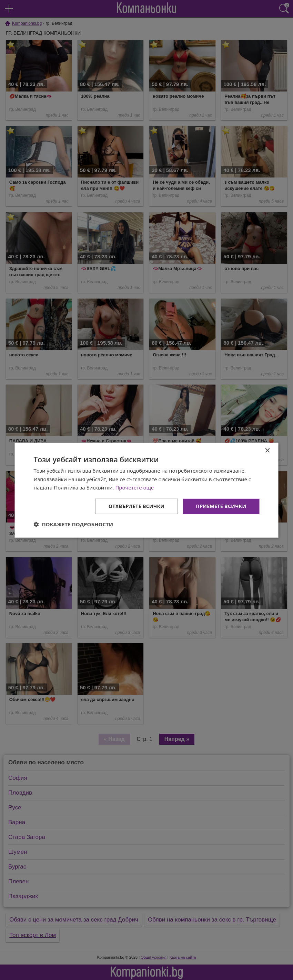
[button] (74, 524)
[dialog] (147, 490)
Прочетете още (134, 487)
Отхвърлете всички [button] (137, 506)
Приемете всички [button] (221, 506)
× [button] (267, 450)
